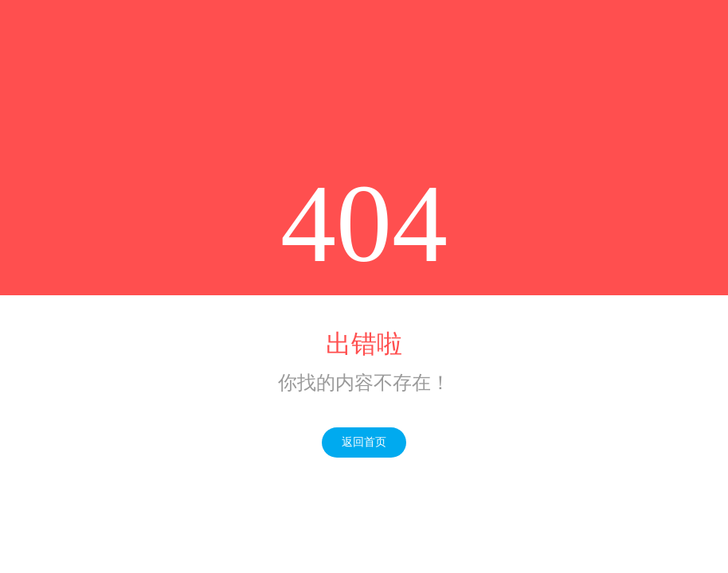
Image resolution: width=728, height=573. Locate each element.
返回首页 (364, 442)
